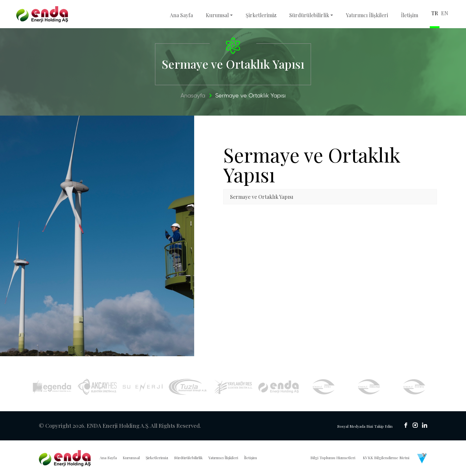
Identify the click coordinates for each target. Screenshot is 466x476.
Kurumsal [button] (217, 15)
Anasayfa (193, 96)
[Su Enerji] (143, 387)
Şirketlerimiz (261, 15)
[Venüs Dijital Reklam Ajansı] (422, 458)
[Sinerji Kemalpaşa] (369, 387)
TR (435, 13)
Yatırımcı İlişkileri (367, 15)
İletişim (410, 15)
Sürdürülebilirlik (188, 458)
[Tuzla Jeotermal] (188, 387)
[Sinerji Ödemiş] (414, 387)
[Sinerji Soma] (324, 387)
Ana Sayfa (181, 15)
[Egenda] (52, 387)
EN (445, 13)
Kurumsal (131, 458)
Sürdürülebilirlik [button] (309, 15)
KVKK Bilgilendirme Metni (386, 458)
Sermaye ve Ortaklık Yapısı (250, 96)
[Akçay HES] (97, 387)
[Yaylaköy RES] (233, 387)
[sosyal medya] (406, 425)
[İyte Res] (278, 387)
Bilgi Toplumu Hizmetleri (333, 458)
